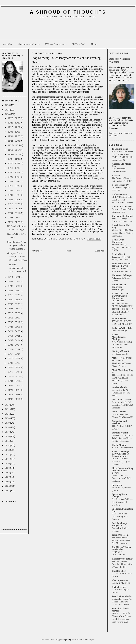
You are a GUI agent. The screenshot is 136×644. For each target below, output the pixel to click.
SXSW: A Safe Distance (122, 448)
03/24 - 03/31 (14, 349)
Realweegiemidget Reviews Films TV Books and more (121, 454)
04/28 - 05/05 (14, 327)
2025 (8, 110)
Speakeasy (117, 485)
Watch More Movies (122, 596)
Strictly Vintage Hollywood (119, 524)
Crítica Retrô (118, 254)
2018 (8, 427)
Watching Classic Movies (120, 610)
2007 (8, 477)
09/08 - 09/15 (14, 191)
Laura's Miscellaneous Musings (119, 337)
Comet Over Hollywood (118, 241)
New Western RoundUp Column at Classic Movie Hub (122, 345)
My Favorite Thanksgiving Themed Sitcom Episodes (122, 363)
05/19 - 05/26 (14, 313)
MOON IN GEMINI (122, 358)
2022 (8, 409)
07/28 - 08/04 (14, 218)
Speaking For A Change (119, 495)
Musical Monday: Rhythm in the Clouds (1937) (121, 247)
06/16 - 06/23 (14, 295)
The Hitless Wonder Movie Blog (121, 548)
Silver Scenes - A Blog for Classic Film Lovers (122, 471)
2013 (8, 450)
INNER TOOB (119, 319)
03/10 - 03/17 (14, 358)
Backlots (116, 176)
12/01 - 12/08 (14, 136)
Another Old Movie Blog (121, 165)
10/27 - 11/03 (14, 159)
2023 (8, 405)
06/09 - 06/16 (14, 300)
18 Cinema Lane (120, 149)
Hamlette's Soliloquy (122, 275)
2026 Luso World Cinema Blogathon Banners (120, 516)
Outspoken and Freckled (119, 422)
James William (77, 640)
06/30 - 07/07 (14, 286)
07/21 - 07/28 (14, 222)
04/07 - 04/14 (14, 340)
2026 (8, 105)
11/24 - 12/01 (14, 141)
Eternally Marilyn (120, 331)
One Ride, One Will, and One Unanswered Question (123, 502)
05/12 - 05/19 (14, 318)
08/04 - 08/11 (14, 213)
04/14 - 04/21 (14, 336)
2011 (8, 459)
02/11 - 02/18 (14, 376)
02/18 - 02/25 (14, 372)
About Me (8, 44)
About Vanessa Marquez (28, 44)
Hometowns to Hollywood (119, 286)
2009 (8, 468)
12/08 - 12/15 (14, 132)
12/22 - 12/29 (14, 123)
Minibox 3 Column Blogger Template (55, 640)
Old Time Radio (79, 44)
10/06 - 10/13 (14, 172)
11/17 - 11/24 (14, 145)
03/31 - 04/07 (14, 345)
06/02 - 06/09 (14, 304)
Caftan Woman (119, 194)
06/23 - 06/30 (14, 291)
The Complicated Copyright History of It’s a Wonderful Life (123, 564)
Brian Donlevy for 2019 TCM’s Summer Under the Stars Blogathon (122, 438)
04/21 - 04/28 (14, 331)
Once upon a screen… (122, 399)
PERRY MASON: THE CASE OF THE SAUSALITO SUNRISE (123, 200)
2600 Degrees (89, 640)
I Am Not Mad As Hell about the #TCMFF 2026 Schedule (123, 405)
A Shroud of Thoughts (68, 12)
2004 (8, 491)
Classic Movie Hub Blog (121, 226)
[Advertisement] (68, 29)
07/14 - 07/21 (14, 277)
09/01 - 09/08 (14, 195)
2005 (8, 486)
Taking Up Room (120, 535)
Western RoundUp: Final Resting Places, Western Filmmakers (123, 233)
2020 (8, 418)
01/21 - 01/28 (14, 390)
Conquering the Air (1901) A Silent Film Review (121, 393)
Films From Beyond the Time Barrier (122, 265)
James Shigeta (118, 289)
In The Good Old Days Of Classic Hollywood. (120, 296)
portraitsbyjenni (120, 433)
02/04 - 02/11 (14, 381)
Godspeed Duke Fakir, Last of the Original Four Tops (17, 257)
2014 (8, 445)
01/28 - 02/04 (14, 386)
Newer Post (37, 251)
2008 (8, 473)
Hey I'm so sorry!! (120, 354)
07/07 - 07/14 (14, 282)
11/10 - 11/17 (14, 150)
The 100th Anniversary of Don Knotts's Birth (17, 268)
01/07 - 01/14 (14, 399)
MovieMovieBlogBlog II (122, 371)
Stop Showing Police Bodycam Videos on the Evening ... (17, 245)
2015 (8, 441)
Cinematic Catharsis (122, 206)
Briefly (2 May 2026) (121, 583)
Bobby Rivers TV (120, 185)
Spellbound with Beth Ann (122, 510)
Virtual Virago (119, 587)
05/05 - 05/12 (14, 322)
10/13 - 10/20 (14, 168)
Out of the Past (119, 412)
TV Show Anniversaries (55, 44)
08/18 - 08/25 (14, 204)
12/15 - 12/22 (14, 127)
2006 (8, 482)
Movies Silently (119, 387)
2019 (8, 423)
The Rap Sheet (119, 571)
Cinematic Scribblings (123, 216)
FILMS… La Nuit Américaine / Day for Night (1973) (121, 461)
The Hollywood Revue (123, 559)
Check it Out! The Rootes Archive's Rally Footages (122, 478)
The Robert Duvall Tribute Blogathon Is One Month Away (121, 540)
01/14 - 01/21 (14, 395)
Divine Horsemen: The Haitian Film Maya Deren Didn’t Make (122, 602)
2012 (8, 454)
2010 (8, 464)
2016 (8, 436)
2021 (8, 414)
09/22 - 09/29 (14, 181)
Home (94, 44)
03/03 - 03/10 (14, 363)
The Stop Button (120, 580)
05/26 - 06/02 (14, 309)
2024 (8, 114)
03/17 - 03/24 (14, 354)
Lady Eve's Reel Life (122, 328)
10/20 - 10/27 (14, 163)
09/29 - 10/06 (14, 177)
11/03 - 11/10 (14, 154)
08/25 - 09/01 (14, 200)
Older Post (100, 251)
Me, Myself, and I (120, 351)
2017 (8, 432)
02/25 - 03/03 (14, 367)
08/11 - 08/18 (14, 209)
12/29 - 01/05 (14, 118)
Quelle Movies (119, 445)
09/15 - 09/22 (14, 186)
